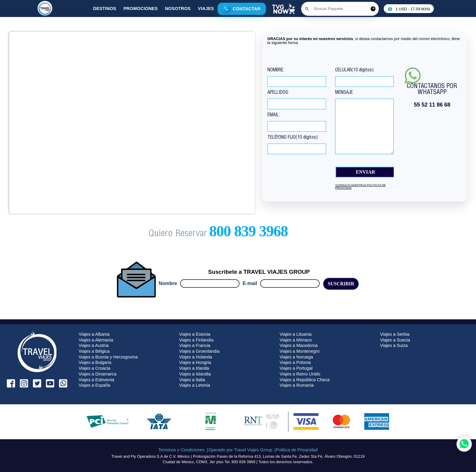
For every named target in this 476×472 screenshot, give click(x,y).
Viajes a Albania (94, 334)
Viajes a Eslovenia (96, 380)
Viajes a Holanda (196, 357)
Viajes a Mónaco (296, 340)
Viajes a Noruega (296, 357)
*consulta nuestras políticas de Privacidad (360, 187)
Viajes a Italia (192, 380)
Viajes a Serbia (395, 334)
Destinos (105, 8)
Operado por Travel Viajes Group (240, 450)
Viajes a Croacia (95, 368)
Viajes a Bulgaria (95, 362)
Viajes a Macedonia (299, 345)
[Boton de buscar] (307, 9)
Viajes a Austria (94, 345)
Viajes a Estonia (195, 334)
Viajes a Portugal (296, 368)
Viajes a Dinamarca (98, 374)
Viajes (206, 8)
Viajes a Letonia (195, 385)
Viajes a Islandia (195, 374)
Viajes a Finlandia (196, 340)
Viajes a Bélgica (94, 351)
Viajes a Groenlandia (199, 351)
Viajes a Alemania (96, 340)
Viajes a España (94, 385)
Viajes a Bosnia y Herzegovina (108, 357)
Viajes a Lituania (296, 334)
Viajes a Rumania (297, 385)
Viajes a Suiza (394, 345)
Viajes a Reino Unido (300, 374)
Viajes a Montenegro (300, 351)
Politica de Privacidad (297, 450)
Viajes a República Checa (305, 380)
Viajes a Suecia (395, 340)
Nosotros (178, 8)
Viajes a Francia (195, 345)
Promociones (141, 8)
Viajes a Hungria (195, 362)
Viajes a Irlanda (194, 368)
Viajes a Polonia (295, 362)
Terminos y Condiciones (181, 450)
